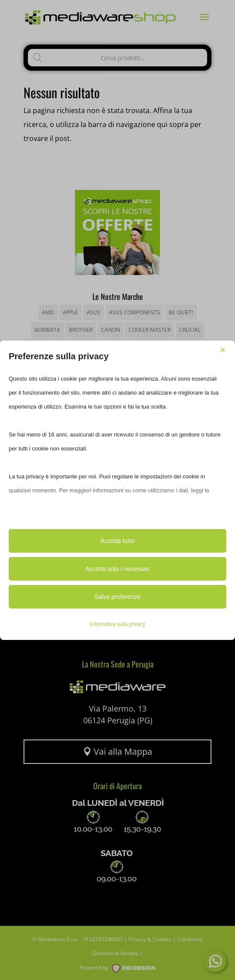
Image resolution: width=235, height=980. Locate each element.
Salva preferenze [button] (118, 597)
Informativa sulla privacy (118, 624)
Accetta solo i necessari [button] (117, 569)
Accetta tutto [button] (118, 541)
